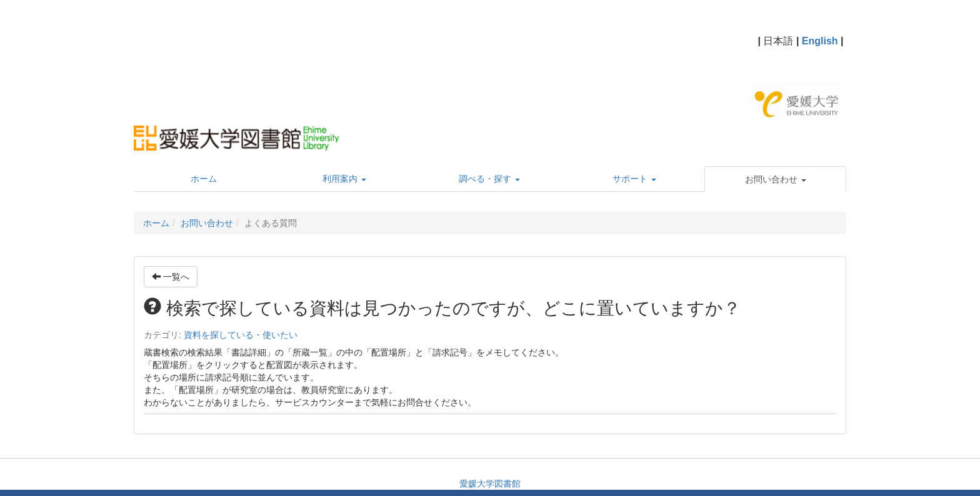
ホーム (156, 223)
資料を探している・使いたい (241, 335)
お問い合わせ (207, 223)
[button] (775, 179)
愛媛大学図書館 (490, 484)
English (820, 41)
